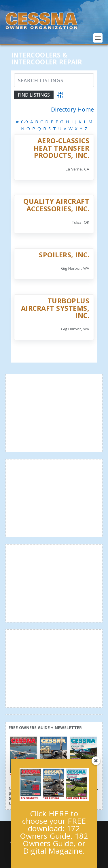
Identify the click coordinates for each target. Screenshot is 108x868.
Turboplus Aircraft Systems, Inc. (55, 308)
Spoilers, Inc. (64, 255)
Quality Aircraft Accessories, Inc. (56, 205)
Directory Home (72, 110)
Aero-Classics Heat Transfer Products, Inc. (62, 148)
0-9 (24, 122)
